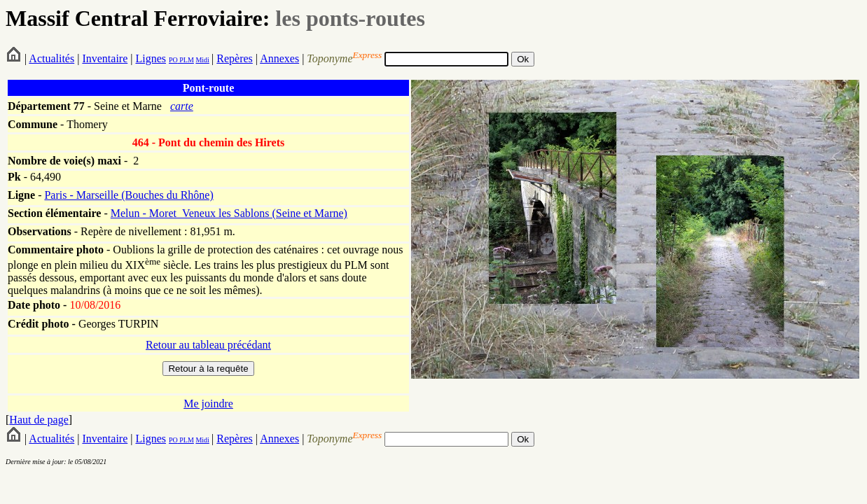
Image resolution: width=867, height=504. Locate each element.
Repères (235, 58)
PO (173, 60)
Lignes (151, 58)
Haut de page (39, 420)
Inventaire (105, 58)
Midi (202, 60)
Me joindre (208, 404)
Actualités (51, 58)
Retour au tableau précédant (208, 345)
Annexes (279, 58)
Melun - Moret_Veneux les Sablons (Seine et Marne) (229, 213)
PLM (186, 60)
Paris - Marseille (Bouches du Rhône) (129, 195)
